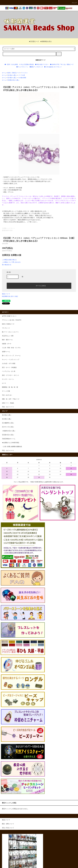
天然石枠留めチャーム (9, 439)
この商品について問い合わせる (11, 262)
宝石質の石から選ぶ (13, 80)
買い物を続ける (7, 265)
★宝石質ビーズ (33, 41)
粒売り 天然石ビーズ (14, 73)
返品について (6, 294)
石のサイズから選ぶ (8, 427)
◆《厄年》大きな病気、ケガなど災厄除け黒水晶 (19, 64)
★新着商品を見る (46, 41)
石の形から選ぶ (12, 78)
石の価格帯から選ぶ (8, 423)
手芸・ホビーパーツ (8, 451)
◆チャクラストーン (22, 67)
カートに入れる (39, 286)
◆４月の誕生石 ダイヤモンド (53, 67)
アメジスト (24, 73)
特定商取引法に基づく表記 (10, 296)
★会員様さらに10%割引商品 (11, 443)
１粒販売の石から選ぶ (9, 431)
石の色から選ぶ (12, 75)
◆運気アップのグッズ (36, 67)
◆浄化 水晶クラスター (42, 64)
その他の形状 (22, 78)
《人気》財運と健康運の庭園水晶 (12, 447)
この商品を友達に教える (9, 260)
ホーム (4, 73)
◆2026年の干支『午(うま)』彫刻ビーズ (62, 64)
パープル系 (21, 75)
